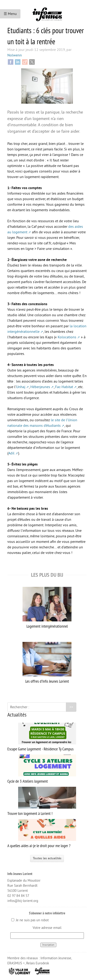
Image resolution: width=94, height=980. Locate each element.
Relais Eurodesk (38, 963)
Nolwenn (15, 55)
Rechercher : (20, 707)
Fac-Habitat (64, 387)
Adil (11, 453)
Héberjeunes (40, 387)
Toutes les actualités (47, 858)
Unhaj (21, 387)
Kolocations (67, 337)
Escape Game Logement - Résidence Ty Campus (42, 737)
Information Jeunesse (56, 958)
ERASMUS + (16, 963)
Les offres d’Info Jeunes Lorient (47, 663)
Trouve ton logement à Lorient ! (42, 801)
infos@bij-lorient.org (23, 901)
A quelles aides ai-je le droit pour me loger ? (42, 834)
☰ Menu (10, 14)
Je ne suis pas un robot (30, 920)
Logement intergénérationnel (47, 608)
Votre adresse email (47, 928)
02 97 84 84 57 (18, 896)
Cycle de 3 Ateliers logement (42, 769)
